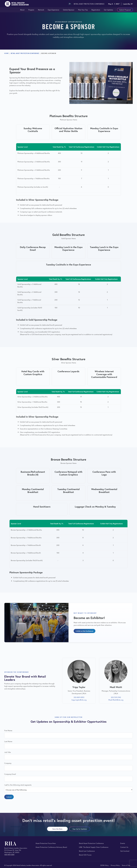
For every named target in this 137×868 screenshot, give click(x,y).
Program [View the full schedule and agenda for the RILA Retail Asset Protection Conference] (31, 10)
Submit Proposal (125, 10)
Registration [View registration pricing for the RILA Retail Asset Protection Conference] (96, 10)
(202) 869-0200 (9, 854)
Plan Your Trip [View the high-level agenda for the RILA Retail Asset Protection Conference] (83, 10)
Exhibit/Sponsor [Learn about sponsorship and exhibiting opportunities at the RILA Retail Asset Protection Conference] (69, 10)
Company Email (10, 774)
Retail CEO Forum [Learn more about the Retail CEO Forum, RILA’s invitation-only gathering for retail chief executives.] (85, 855)
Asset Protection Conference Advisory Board (51, 847)
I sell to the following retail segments (18, 785)
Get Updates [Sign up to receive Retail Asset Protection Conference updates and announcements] (108, 10)
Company (8, 763)
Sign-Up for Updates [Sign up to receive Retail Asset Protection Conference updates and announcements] (80, 829)
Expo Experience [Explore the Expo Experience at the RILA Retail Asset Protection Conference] (54, 10)
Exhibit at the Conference (85, 631)
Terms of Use (126, 865)
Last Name (8, 741)
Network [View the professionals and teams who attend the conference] (41, 10)
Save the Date (57, 829)
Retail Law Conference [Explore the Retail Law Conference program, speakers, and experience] (87, 851)
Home (6, 53)
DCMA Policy (105, 865)
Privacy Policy (115, 865)
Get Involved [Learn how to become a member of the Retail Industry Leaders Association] (125, 851)
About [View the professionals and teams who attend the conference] (22, 10)
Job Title (7, 752)
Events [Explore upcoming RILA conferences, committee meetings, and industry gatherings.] (123, 843)
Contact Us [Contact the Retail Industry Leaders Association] (124, 847)
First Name (8, 731)
